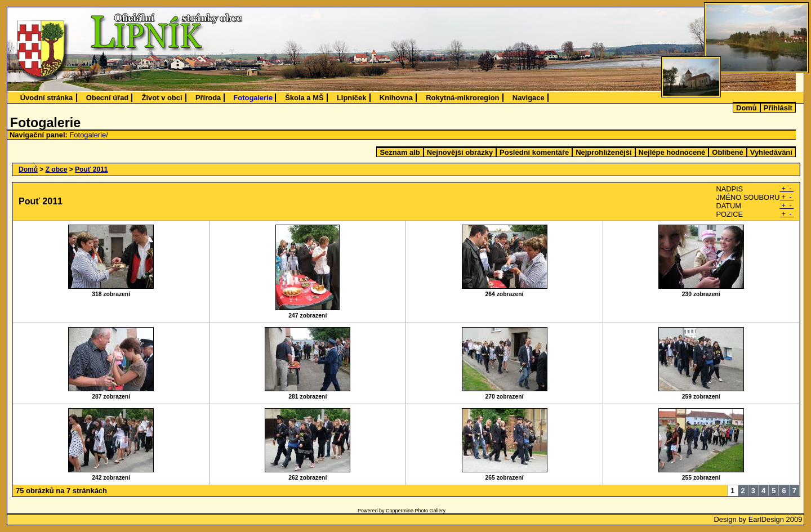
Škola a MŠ (304, 98)
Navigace (529, 98)
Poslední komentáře (534, 152)
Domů (747, 108)
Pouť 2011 (91, 169)
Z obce (57, 169)
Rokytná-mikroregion (462, 98)
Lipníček (352, 98)
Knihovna (396, 98)
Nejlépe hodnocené (672, 152)
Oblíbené (727, 152)
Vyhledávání (771, 152)
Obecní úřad (108, 98)
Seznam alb (400, 152)
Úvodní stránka (47, 98)
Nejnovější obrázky (460, 152)
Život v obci (162, 98)
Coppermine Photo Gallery (416, 511)
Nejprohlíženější (603, 152)
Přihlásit (778, 108)
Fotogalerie (253, 98)
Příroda (208, 98)
